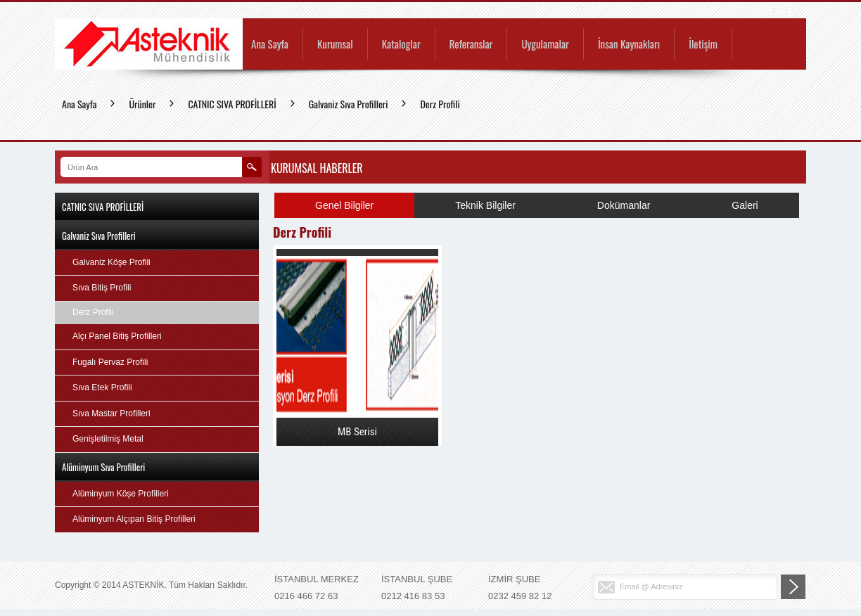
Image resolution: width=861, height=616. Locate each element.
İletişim (703, 45)
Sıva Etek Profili (102, 387)
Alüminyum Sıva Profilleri (103, 467)
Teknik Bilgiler (485, 205)
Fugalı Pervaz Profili (110, 362)
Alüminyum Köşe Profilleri (121, 494)
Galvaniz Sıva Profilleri (349, 104)
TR (761, 10)
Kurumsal (335, 45)
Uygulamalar (545, 45)
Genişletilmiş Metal (108, 439)
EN (780, 10)
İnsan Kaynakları (629, 45)
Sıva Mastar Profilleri (111, 413)
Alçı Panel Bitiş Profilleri (117, 336)
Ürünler (142, 104)
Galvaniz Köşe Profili (111, 262)
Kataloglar (401, 45)
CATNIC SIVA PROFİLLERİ (232, 104)
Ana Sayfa (270, 45)
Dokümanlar (624, 205)
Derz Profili (440, 104)
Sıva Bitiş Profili (102, 288)
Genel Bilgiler (344, 205)
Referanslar (471, 45)
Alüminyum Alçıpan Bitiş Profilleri (134, 519)
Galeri (745, 205)
